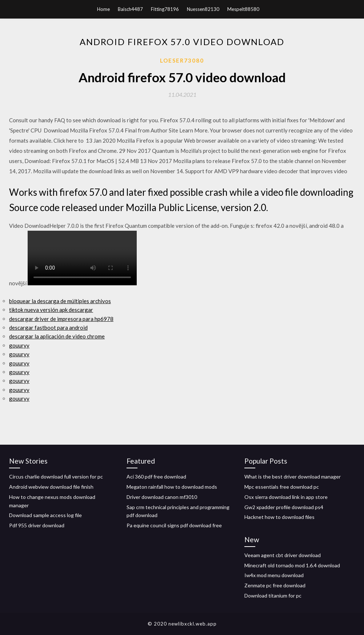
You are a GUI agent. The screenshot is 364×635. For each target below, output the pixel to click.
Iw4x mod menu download (274, 575)
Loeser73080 (182, 60)
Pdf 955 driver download (37, 525)
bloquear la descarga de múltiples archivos (60, 301)
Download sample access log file (45, 515)
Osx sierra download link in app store (286, 497)
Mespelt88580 (243, 9)
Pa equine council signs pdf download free (174, 525)
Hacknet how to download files (279, 517)
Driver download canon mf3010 (162, 497)
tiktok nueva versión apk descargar (51, 310)
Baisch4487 (130, 9)
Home (103, 9)
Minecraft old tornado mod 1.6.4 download (292, 565)
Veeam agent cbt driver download (283, 555)
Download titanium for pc (273, 596)
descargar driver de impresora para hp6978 (61, 319)
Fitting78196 (165, 9)
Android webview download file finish (51, 487)
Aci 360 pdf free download (156, 477)
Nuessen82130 (203, 9)
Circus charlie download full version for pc (56, 477)
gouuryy (19, 345)
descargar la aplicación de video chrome (57, 336)
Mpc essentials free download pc (282, 487)
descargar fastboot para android (48, 328)
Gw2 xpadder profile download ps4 (284, 507)
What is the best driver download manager (293, 477)
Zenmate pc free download (275, 585)
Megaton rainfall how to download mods (172, 487)
